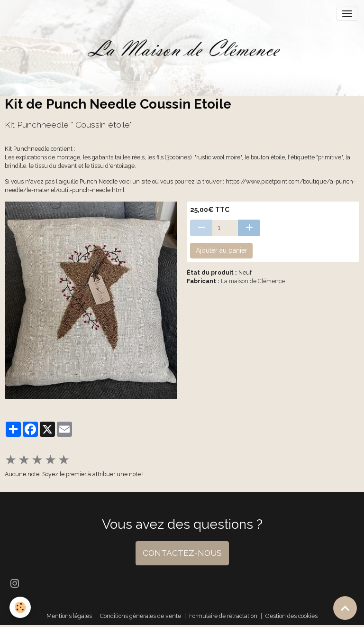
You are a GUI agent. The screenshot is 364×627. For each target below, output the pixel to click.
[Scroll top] (345, 608)
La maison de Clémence (253, 281)
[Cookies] (20, 607)
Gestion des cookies (291, 616)
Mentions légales (69, 616)
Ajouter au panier (222, 250)
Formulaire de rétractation (223, 616)
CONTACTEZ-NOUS (182, 553)
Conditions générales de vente (141, 616)
